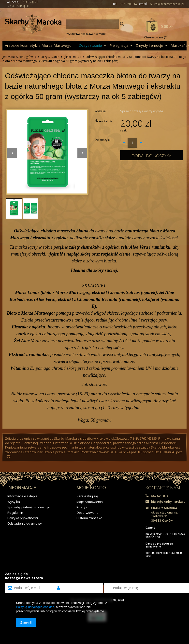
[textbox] (93, 24)
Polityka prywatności (23, 518)
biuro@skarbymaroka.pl (167, 4)
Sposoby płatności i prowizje (29, 507)
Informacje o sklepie (22, 496)
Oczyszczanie (90, 45)
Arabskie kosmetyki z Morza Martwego (38, 45)
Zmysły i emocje (149, 45)
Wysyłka (14, 502)
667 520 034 (128, 4)
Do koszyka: (103, 140)
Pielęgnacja (119, 45)
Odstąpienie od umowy (25, 523)
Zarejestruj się (19, 6)
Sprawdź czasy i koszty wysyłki (142, 111)
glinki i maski (72, 57)
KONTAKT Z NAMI (163, 488)
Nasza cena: (103, 121)
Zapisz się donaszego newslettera (24, 576)
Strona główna (26, 57)
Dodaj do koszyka (151, 156)
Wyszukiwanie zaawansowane (86, 34)
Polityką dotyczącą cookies (35, 607)
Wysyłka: (101, 111)
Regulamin (15, 513)
